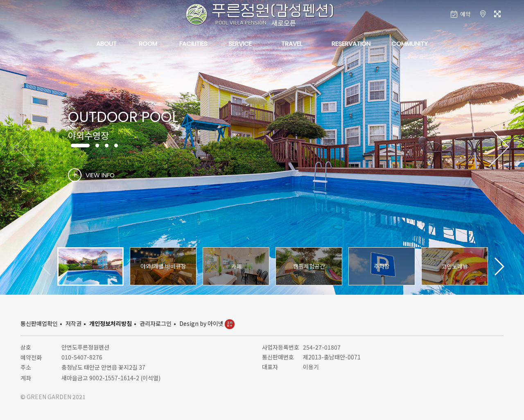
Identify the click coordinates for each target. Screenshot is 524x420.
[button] (499, 147)
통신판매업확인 (39, 323)
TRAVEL (292, 44)
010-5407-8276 (82, 357)
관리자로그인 (156, 323)
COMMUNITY (410, 44)
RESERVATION (351, 44)
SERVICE (240, 44)
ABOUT (106, 44)
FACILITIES (193, 44)
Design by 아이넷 (207, 323)
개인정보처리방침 (111, 323)
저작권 (73, 323)
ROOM (148, 44)
